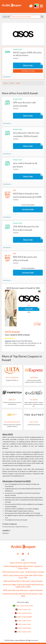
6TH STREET (34, 400)
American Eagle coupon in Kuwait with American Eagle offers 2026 (23, 586)
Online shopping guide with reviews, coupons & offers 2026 (23, 567)
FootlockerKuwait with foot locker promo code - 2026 (23, 595)
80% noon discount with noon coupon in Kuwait (23, 590)
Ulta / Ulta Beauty (12, 378)
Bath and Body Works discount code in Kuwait (23, 581)
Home (5, 83)
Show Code (28, 65)
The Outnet (34, 422)
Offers (12, 83)
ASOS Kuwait (12, 332)
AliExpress (34, 378)
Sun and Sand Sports (12, 422)
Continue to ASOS (28, 71)
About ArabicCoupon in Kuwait (23, 563)
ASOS (18, 83)
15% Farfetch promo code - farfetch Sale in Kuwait (23, 572)
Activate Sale (28, 209)
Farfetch (12, 400)
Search (6, 17)
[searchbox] (25, 17)
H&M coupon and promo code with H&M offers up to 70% (23, 576)
